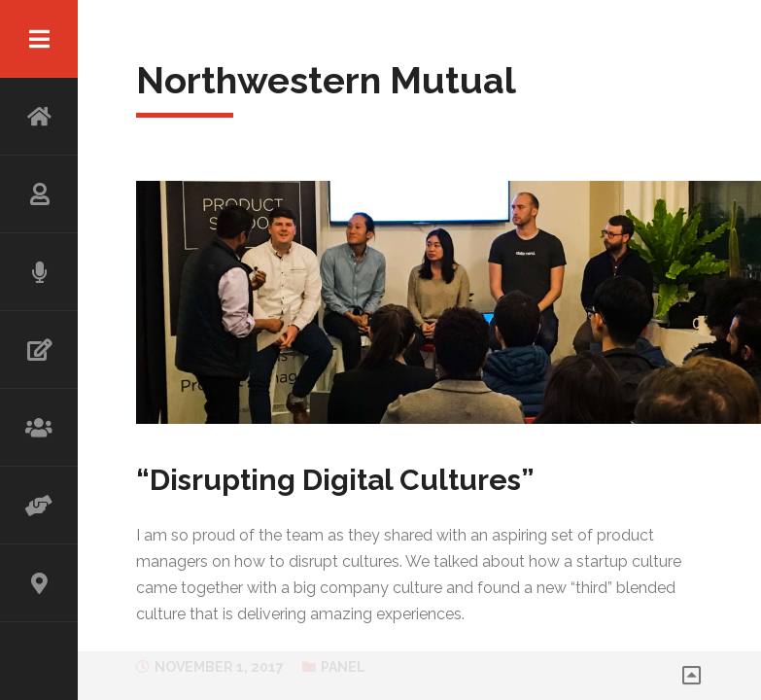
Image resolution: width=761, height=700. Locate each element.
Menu (39, 39)
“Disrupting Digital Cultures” (335, 480)
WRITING (39, 350)
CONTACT (39, 583)
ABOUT (39, 194)
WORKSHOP (39, 428)
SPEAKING (39, 272)
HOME (39, 117)
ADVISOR (39, 506)
